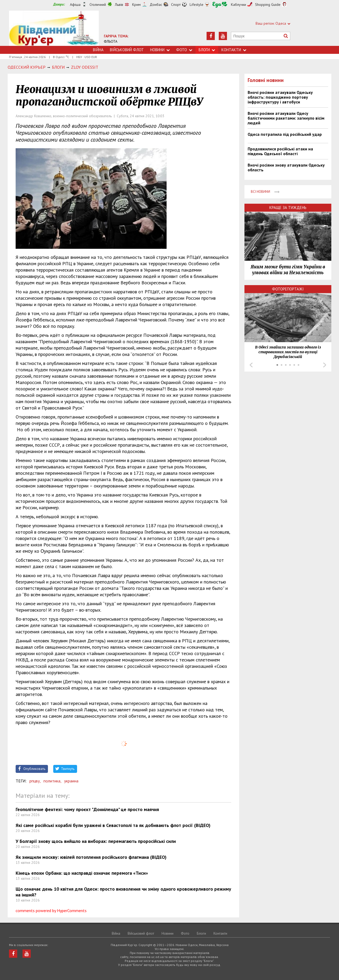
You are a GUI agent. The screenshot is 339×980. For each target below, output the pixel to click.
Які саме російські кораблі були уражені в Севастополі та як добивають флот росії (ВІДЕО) (113, 825)
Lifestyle (197, 5)
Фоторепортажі (288, 289)
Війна (98, 50)
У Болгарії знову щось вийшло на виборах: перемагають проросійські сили (96, 841)
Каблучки (238, 5)
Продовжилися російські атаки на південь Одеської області (280, 151)
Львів (119, 5)
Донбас (156, 5)
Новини (160, 50)
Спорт (176, 5)
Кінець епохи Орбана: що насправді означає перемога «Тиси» (82, 873)
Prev (251, 365)
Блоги (207, 50)
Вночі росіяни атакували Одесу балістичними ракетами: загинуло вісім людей (286, 118)
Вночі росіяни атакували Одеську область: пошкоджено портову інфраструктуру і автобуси (280, 97)
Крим (136, 5)
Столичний (98, 5)
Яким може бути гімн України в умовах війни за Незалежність (288, 270)
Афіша (75, 5)
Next (325, 365)
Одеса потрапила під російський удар (285, 134)
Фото (184, 50)
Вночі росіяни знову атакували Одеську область (286, 167)
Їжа (220, 5)
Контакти (234, 50)
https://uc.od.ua (54, 28)
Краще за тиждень (288, 208)
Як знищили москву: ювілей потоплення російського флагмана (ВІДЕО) (91, 857)
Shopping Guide (268, 5)
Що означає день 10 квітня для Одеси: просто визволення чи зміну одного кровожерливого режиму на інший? (123, 892)
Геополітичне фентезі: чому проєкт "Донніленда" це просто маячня (87, 809)
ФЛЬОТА (111, 41)
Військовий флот (127, 50)
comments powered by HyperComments (51, 911)
